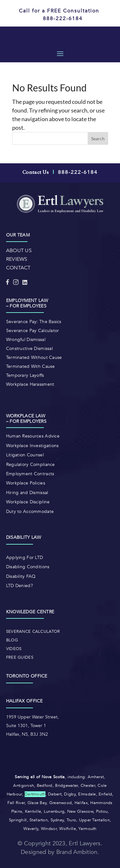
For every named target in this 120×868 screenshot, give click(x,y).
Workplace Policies (26, 483)
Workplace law (26, 416)
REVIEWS (17, 259)
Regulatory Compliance (31, 465)
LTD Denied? (20, 586)
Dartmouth (35, 794)
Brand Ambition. (78, 852)
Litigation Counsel (25, 455)
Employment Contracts (30, 474)
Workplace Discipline (28, 502)
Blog (12, 640)
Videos (14, 649)
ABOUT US (19, 251)
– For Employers (26, 421)
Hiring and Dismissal (27, 493)
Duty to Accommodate (30, 511)
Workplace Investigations (32, 446)
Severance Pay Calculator (33, 331)
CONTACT (18, 268)
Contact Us (36, 173)
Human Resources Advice (33, 436)
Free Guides (20, 657)
